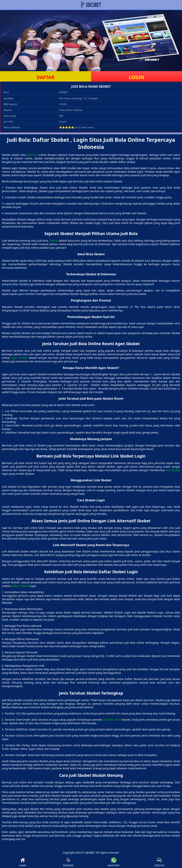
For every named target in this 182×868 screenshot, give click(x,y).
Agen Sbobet (20, 358)
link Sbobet (173, 470)
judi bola (33, 155)
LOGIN (136, 77)
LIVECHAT (159, 862)
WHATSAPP (114, 862)
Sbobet (54, 241)
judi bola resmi (112, 720)
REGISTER (68, 862)
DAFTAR (45, 77)
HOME (23, 862)
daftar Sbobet (20, 586)
